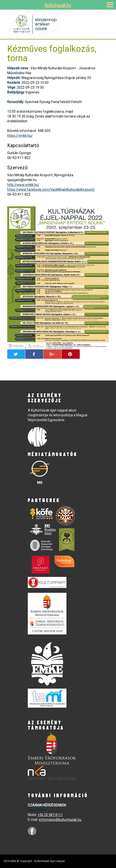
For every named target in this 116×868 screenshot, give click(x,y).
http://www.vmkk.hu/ (23, 185)
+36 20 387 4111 (50, 815)
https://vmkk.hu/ (20, 136)
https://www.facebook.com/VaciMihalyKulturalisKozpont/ (51, 189)
